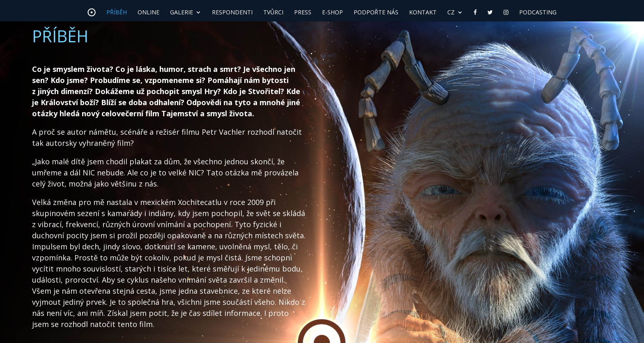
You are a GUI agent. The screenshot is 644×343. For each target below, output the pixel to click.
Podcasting (538, 13)
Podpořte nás (376, 13)
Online (148, 13)
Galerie (182, 13)
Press (303, 13)
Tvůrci (273, 13)
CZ (451, 13)
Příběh (117, 13)
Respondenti (232, 13)
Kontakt (423, 13)
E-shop (332, 13)
